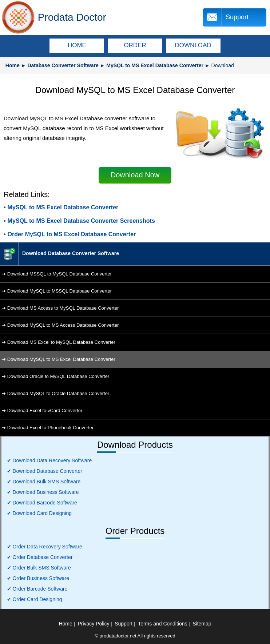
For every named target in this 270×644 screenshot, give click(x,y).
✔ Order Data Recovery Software (45, 547)
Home (13, 65)
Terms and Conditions (162, 624)
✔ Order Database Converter (40, 557)
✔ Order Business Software (38, 578)
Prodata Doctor (72, 17)
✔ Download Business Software (43, 492)
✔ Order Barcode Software (37, 589)
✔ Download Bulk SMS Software (44, 482)
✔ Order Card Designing (35, 599)
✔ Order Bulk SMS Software (39, 568)
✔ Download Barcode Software (42, 503)
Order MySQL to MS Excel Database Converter (72, 234)
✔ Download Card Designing (39, 513)
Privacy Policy (93, 624)
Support (237, 17)
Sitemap (202, 624)
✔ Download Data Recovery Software (49, 460)
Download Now (135, 175)
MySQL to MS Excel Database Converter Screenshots (81, 221)
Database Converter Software (63, 65)
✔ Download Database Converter (45, 471)
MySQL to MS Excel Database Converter (155, 65)
